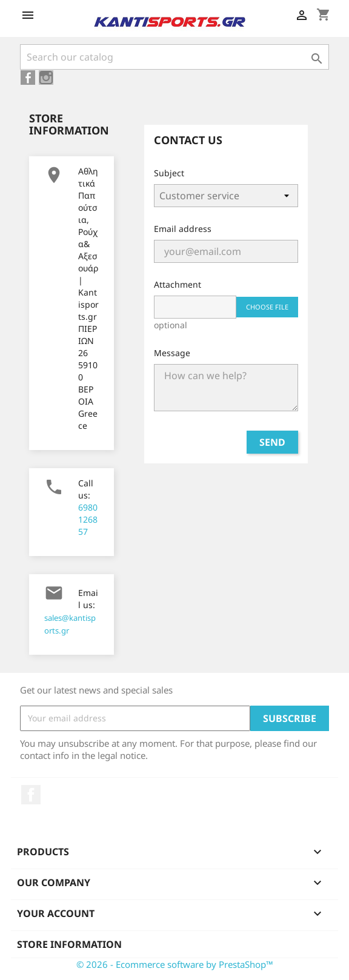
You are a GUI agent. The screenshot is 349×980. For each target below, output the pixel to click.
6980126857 (88, 519)
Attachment (178, 284)
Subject (169, 173)
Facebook (31, 795)
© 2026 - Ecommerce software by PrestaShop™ (175, 964)
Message (172, 353)
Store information (69, 944)
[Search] (174, 57)
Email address (183, 229)
